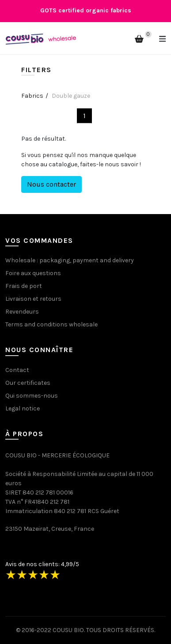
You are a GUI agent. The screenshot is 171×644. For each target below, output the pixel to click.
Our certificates (28, 383)
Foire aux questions (33, 273)
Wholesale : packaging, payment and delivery (70, 260)
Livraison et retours (33, 299)
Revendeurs (22, 312)
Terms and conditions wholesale (51, 324)
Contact (17, 370)
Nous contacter (51, 184)
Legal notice (23, 408)
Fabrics (32, 96)
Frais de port (24, 286)
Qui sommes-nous (32, 396)
